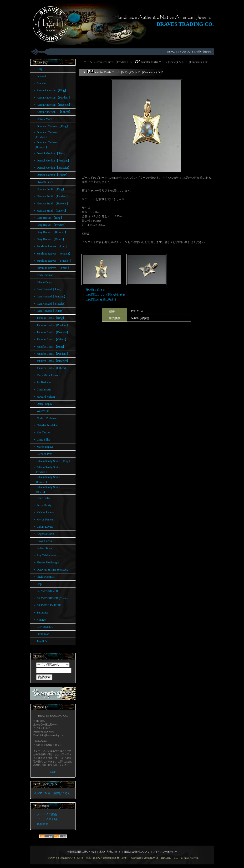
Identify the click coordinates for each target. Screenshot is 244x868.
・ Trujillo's (40, 641)
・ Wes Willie (41, 411)
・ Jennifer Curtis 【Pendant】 (51, 354)
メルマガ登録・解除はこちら (52, 793)
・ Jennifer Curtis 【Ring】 (49, 347)
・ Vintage (39, 620)
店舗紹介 (43, 824)
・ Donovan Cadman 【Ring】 (51, 126)
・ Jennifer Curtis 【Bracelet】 (51, 361)
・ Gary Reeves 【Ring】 (48, 218)
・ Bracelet (40, 83)
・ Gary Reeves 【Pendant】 (50, 225)
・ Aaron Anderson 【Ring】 (50, 90)
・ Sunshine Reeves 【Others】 (52, 268)
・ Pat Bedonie (42, 382)
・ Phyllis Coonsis (44, 577)
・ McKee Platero (43, 512)
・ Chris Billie (42, 440)
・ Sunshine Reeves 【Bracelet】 (53, 261)
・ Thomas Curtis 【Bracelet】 (51, 332)
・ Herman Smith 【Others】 (50, 211)
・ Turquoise (41, 613)
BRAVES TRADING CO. (185, 24)
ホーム (172, 52)
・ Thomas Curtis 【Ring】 (49, 318)
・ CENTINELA (43, 627)
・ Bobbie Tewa (42, 548)
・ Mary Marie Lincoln (47, 375)
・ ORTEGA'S (42, 634)
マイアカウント (185, 52)
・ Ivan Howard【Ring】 (48, 289)
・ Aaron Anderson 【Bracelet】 (52, 105)
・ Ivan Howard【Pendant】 (50, 296)
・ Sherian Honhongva (46, 562)
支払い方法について (110, 852)
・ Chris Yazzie (42, 390)
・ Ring (38, 69)
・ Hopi (38, 584)
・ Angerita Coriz (43, 534)
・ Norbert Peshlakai (45, 418)
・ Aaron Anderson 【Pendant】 (52, 98)
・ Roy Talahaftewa (45, 555)
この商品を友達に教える (101, 300)
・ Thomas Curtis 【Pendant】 (51, 325)
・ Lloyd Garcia (43, 541)
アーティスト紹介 (48, 819)
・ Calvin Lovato (43, 527)
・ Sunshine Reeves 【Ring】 (51, 246)
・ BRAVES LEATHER (47, 605)
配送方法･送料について (137, 852)
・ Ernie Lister (42, 498)
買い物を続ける (95, 290)
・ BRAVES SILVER (46, 591)
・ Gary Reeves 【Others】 (49, 239)
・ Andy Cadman (43, 275)
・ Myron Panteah (44, 520)
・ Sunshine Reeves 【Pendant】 (52, 254)
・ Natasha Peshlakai (45, 425)
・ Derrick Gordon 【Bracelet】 (52, 168)
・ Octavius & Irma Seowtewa (51, 570)
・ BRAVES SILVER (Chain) (50, 598)
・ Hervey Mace (43, 119)
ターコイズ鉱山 (47, 814)
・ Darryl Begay (43, 404)
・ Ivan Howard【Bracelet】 (50, 304)
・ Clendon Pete (43, 454)
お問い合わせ (203, 52)
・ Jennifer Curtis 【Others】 (50, 368)
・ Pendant (40, 76)
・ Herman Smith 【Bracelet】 (51, 203)
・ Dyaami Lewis (43, 182)
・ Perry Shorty (42, 505)
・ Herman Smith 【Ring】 (49, 189)
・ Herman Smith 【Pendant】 (51, 196)
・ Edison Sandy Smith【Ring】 (52, 461)
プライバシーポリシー (165, 852)
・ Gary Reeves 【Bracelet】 (50, 232)
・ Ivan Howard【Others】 (49, 311)
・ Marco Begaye (43, 447)
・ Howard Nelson (44, 397)
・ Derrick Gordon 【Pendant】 (52, 161)
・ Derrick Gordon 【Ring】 (50, 153)
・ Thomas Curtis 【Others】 (50, 339)
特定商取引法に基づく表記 (81, 852)
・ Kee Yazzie (41, 432)
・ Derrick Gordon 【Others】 (51, 175)
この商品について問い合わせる (105, 295)
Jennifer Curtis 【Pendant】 (113, 62)
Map (53, 772)
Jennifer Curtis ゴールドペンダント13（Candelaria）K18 (172, 62)
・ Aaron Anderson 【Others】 (52, 112)
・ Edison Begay (43, 282)
